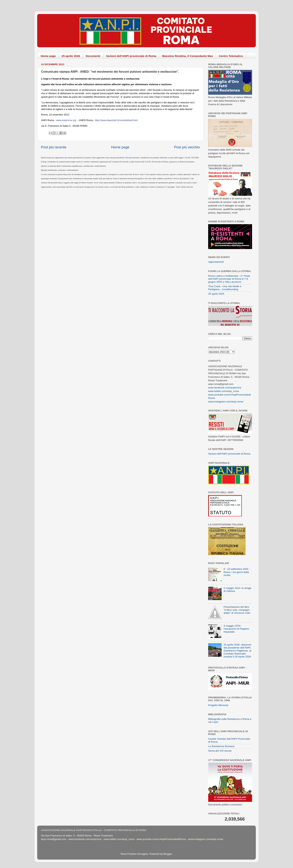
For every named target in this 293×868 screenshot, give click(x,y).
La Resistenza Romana (221, 746)
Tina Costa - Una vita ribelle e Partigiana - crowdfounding (225, 288)
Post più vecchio (187, 147)
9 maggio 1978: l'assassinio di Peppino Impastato (236, 629)
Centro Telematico (231, 56)
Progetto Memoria (218, 705)
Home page (48, 56)
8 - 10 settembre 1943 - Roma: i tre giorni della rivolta (237, 572)
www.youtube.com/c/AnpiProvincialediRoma (161, 839)
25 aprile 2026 (71, 56)
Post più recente (54, 147)
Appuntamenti (216, 262)
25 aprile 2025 (216, 294)
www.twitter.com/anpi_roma (223, 391)
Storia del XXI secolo (220, 751)
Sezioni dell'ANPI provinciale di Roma (131, 56)
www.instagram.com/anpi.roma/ (226, 402)
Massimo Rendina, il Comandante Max (188, 56)
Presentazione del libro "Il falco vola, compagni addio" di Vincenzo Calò (237, 610)
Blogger (168, 854)
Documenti (93, 56)
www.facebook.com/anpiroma (225, 388)
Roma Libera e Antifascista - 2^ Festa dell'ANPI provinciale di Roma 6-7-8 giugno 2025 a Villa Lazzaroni (229, 279)
